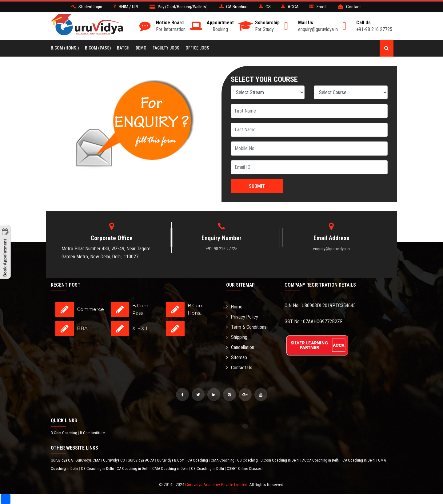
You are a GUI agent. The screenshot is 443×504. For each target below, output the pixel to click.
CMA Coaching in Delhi (171, 468)
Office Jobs (197, 48)
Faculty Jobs (166, 48)
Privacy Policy (242, 317)
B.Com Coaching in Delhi (280, 460)
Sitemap (237, 357)
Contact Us (239, 368)
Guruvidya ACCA (141, 460)
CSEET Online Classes (245, 468)
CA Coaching (198, 460)
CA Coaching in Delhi (359, 460)
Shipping (237, 337)
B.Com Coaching (64, 433)
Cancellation (240, 347)
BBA (82, 328)
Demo (141, 48)
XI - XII (140, 328)
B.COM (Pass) (98, 48)
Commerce (90, 309)
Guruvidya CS (114, 460)
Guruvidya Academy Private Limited (216, 485)
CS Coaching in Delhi (98, 468)
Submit (257, 186)
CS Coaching (248, 460)
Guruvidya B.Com (171, 460)
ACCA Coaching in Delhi (321, 460)
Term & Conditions (246, 327)
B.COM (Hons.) (65, 48)
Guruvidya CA (62, 460)
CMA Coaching (223, 460)
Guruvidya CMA (88, 460)
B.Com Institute (93, 433)
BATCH (123, 48)
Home (234, 307)
